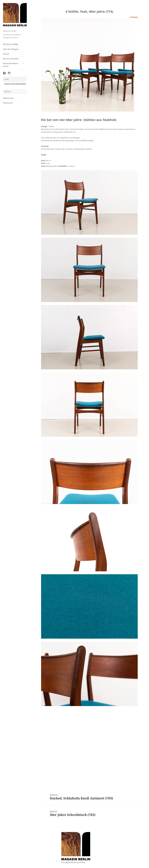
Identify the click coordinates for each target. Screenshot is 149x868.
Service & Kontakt (11, 59)
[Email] (15, 79)
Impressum (8, 103)
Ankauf (6, 54)
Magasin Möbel (10, 31)
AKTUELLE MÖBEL (11, 44)
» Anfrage (133, 17)
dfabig (82, 862)
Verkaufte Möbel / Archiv (11, 65)
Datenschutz (8, 98)
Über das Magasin (11, 49)
